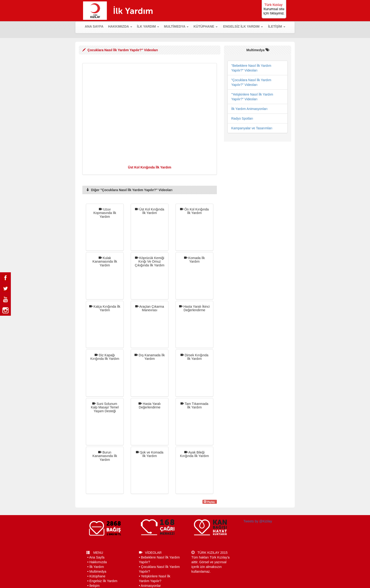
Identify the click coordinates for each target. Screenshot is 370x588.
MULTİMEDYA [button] (176, 26)
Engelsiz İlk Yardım (103, 581)
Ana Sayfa (97, 557)
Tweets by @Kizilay (258, 521)
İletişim (95, 586)
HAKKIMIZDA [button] (120, 26)
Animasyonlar (151, 586)
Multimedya (98, 571)
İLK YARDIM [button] (148, 26)
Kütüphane (97, 576)
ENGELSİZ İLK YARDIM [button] (243, 26)
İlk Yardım (97, 567)
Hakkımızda (98, 562)
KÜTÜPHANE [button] (206, 26)
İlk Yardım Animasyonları (249, 109)
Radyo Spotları (242, 118)
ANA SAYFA (95, 26)
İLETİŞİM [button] (277, 26)
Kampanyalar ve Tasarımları (252, 128)
